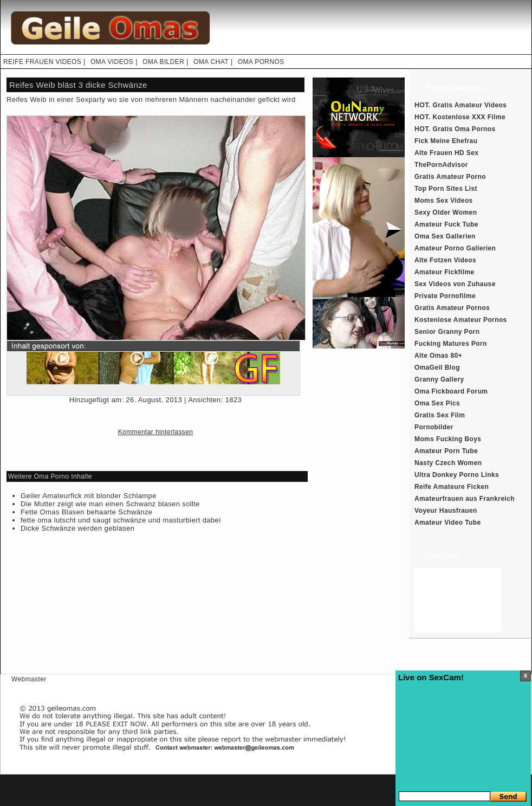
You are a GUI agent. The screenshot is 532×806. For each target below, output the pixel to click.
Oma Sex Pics (437, 403)
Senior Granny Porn (447, 332)
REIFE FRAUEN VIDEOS (42, 62)
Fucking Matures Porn (451, 344)
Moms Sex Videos (444, 201)
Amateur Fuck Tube (446, 224)
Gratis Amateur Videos (470, 105)
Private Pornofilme (445, 296)
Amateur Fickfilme (445, 272)
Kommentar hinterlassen (156, 432)
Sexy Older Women (446, 212)
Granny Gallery (439, 379)
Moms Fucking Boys (448, 439)
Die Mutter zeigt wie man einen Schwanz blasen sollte (110, 504)
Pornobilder (434, 427)
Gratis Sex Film (440, 415)
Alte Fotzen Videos (445, 260)
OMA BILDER (163, 62)
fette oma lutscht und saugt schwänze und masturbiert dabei (121, 520)
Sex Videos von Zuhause (455, 284)
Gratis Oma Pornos (464, 129)
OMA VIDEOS (112, 62)
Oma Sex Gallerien (445, 236)
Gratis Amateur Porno (450, 177)
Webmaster (29, 679)
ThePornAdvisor (441, 165)
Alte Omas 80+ (438, 356)
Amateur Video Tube (448, 523)
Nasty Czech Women (448, 463)
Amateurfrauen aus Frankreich (465, 499)
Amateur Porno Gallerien (455, 248)
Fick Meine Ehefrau (446, 141)
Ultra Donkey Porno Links (457, 475)
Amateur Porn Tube (446, 451)
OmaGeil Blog (437, 367)
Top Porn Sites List (446, 189)
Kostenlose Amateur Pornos (461, 320)
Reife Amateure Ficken (452, 487)
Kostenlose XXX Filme (469, 117)
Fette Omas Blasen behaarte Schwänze (86, 512)
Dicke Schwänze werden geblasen (77, 528)
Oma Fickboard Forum (451, 391)
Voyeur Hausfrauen (446, 511)
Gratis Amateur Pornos (452, 308)
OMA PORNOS (261, 62)
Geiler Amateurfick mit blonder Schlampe (89, 496)
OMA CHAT (211, 62)
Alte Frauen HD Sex (446, 153)
